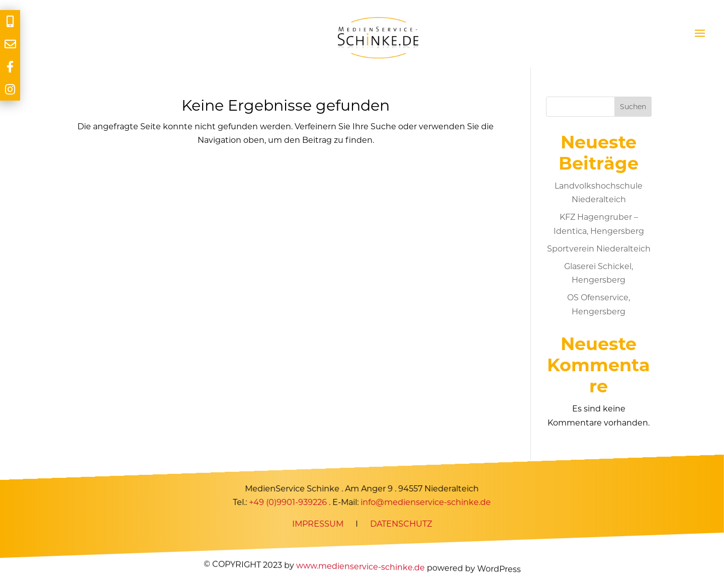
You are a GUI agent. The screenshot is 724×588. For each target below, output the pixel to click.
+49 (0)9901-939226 (288, 502)
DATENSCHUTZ (401, 524)
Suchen (633, 107)
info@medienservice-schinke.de (426, 502)
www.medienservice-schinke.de (360, 567)
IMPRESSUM (318, 524)
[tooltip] (10, 21)
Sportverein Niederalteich (599, 249)
